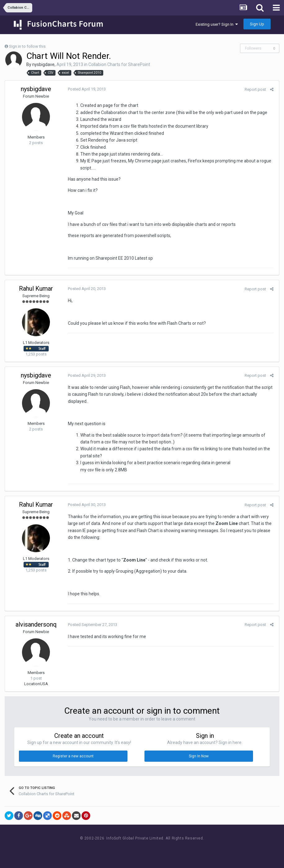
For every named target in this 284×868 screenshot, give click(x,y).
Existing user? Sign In (217, 24)
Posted (86, 89)
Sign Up (257, 24)
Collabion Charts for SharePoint (119, 64)
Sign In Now (199, 756)
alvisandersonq (36, 624)
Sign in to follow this (27, 46)
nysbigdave (43, 64)
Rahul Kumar (36, 289)
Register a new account (73, 756)
